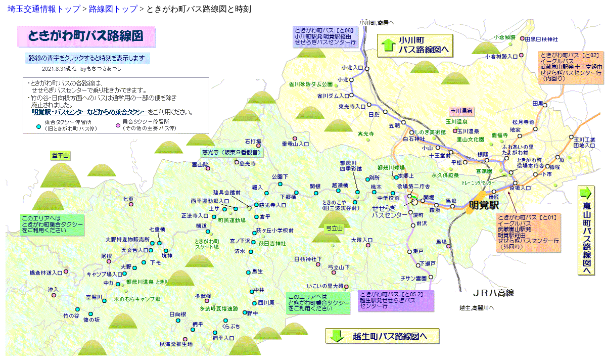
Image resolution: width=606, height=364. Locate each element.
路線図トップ (113, 9)
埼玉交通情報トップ (44, 9)
